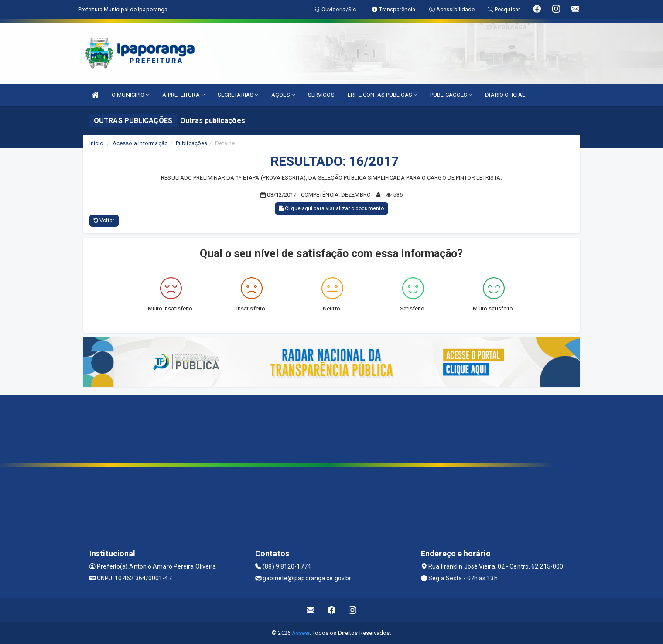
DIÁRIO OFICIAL (505, 95)
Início (96, 143)
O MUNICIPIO (130, 95)
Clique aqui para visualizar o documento (331, 208)
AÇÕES (283, 95)
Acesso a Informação (140, 143)
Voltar (104, 221)
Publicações (191, 143)
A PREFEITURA (183, 95)
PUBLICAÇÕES (451, 95)
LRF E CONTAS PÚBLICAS (382, 95)
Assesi (301, 633)
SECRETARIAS (238, 95)
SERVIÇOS (321, 95)
